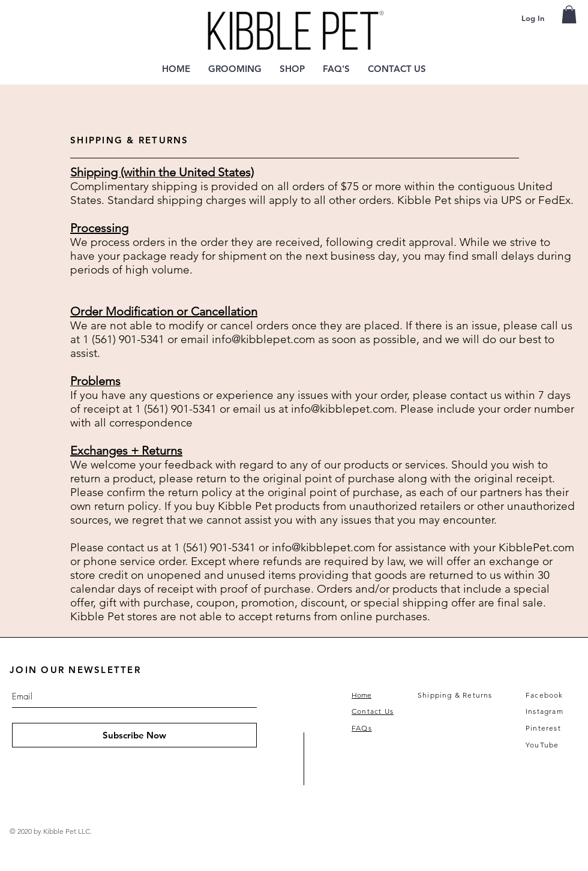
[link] (569, 14)
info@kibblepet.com (263, 339)
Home (361, 695)
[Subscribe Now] (134, 735)
